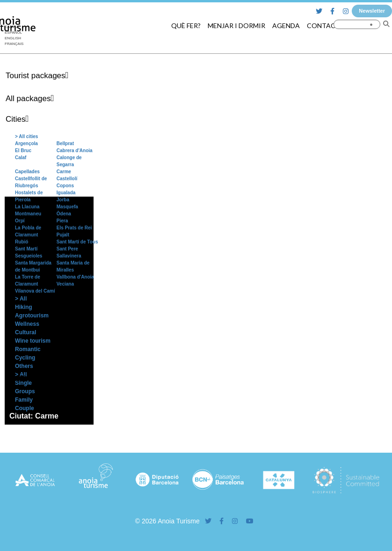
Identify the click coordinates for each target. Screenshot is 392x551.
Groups (25, 391)
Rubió (22, 242)
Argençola (26, 143)
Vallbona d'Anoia (75, 277)
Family (24, 400)
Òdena (64, 214)
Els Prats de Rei (74, 228)
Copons (65, 186)
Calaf (21, 158)
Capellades (27, 172)
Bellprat (65, 143)
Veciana (65, 284)
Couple (25, 408)
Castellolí (67, 179)
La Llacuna (27, 207)
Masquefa (67, 207)
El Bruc (23, 151)
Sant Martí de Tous (77, 242)
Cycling (25, 358)
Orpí (20, 221)
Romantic (28, 349)
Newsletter (372, 11)
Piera (62, 221)
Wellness (27, 324)
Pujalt (63, 235)
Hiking (24, 307)
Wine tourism (33, 341)
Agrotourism (32, 316)
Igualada (66, 193)
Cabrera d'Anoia (75, 151)
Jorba (63, 200)
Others (24, 366)
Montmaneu (28, 214)
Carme (64, 172)
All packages (28, 99)
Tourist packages (36, 76)
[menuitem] (14, 38)
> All (21, 299)
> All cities (26, 136)
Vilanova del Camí (35, 291)
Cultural (25, 332)
